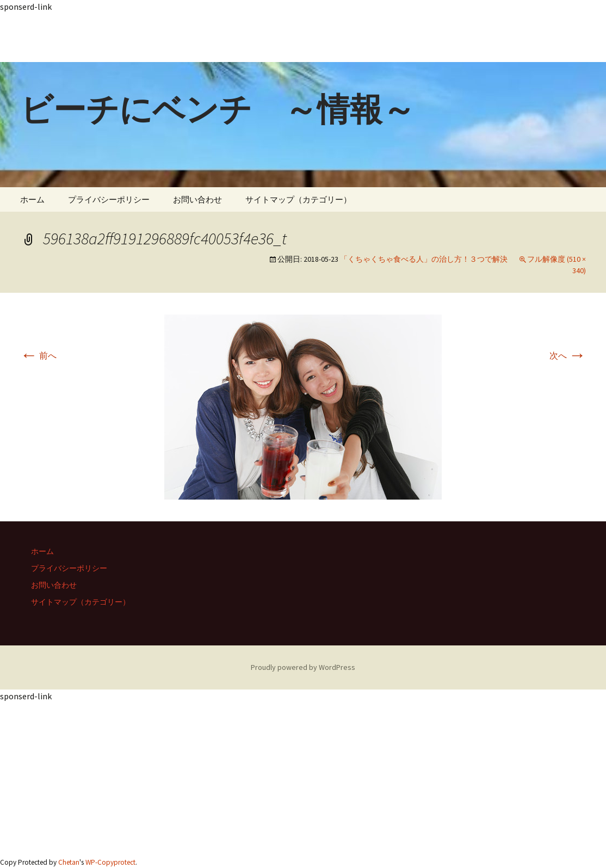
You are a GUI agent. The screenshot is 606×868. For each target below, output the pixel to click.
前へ (38, 355)
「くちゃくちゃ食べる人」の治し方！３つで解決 (424, 259)
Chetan (69, 862)
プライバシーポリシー (109, 199)
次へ (568, 355)
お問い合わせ (197, 199)
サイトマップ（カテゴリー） (298, 199)
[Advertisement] (303, 38)
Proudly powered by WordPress (303, 667)
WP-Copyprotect (110, 862)
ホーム (32, 199)
